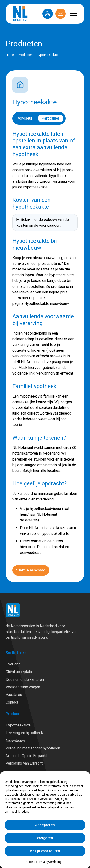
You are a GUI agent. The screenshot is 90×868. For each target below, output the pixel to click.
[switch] (39, 118)
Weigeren (45, 838)
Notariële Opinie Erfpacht (26, 756)
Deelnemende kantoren (25, 680)
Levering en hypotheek (24, 733)
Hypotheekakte (18, 725)
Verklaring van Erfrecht (24, 763)
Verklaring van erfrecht (55, 373)
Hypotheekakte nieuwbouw (46, 303)
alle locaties (50, 471)
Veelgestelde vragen (23, 687)
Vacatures (14, 695)
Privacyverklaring (50, 862)
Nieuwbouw (15, 741)
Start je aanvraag (31, 570)
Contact (12, 702)
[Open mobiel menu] (73, 14)
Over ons (13, 664)
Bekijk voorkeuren (45, 851)
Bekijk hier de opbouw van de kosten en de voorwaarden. (43, 222)
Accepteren (45, 825)
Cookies (32, 862)
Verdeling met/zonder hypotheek (33, 748)
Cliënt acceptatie (19, 672)
